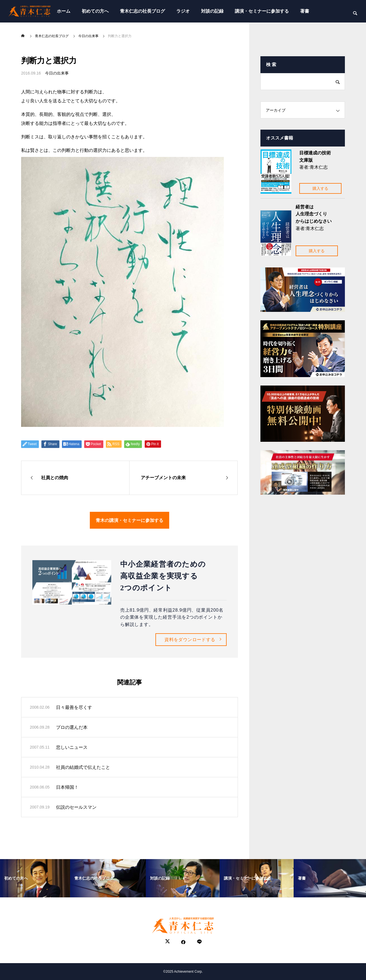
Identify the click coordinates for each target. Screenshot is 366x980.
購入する (320, 188)
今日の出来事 (57, 73)
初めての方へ (95, 11)
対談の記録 (212, 11)
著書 (305, 11)
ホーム (64, 11)
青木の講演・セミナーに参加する (130, 520)
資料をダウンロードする (190, 640)
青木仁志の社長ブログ (142, 11)
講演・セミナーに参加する (262, 11)
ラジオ (183, 11)
